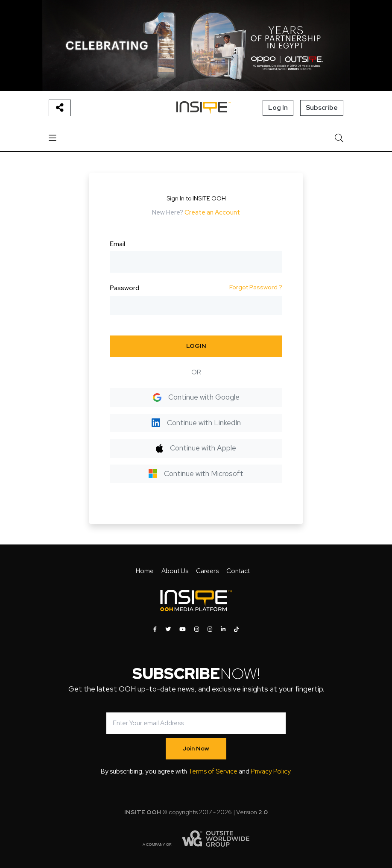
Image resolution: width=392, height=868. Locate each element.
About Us (175, 571)
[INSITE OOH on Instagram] (197, 630)
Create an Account (212, 212)
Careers (207, 571)
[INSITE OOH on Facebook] (155, 630)
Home (145, 571)
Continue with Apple (196, 448)
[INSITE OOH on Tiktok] (236, 630)
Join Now (196, 748)
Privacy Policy (271, 771)
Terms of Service (213, 771)
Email (117, 244)
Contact (238, 571)
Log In (278, 108)
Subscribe (322, 108)
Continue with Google (196, 397)
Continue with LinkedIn (196, 423)
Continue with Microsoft (196, 474)
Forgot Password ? (256, 287)
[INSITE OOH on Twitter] (168, 630)
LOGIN (196, 346)
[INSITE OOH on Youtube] (183, 630)
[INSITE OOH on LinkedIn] (223, 630)
